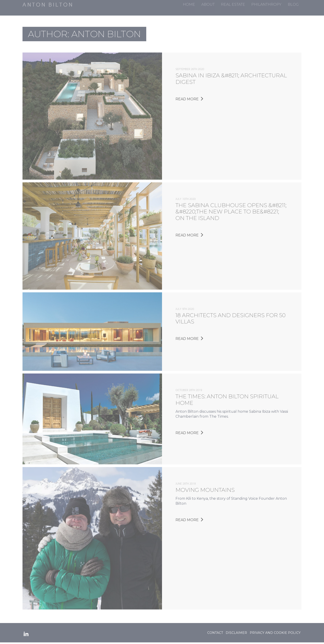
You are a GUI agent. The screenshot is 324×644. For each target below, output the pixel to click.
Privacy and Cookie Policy (275, 631)
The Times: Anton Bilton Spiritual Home (227, 399)
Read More (189, 98)
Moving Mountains (205, 489)
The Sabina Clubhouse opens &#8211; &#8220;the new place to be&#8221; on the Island (231, 210)
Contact (215, 631)
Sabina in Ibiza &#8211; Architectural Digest (231, 78)
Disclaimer (236, 631)
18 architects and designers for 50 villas (231, 317)
